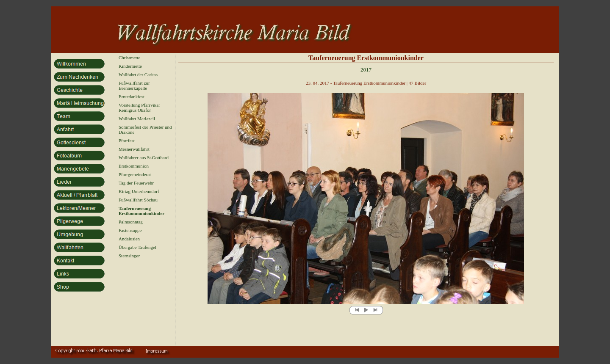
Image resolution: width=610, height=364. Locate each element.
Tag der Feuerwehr (136, 183)
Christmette (129, 58)
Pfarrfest (127, 141)
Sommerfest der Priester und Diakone (145, 130)
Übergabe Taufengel (137, 247)
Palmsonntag (131, 222)
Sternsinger (129, 256)
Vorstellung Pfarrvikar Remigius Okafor (139, 108)
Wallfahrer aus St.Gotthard (144, 157)
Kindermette (130, 66)
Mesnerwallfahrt (134, 149)
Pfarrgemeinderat (135, 174)
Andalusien (129, 239)
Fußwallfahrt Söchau (138, 200)
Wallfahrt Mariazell (137, 119)
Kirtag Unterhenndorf (139, 191)
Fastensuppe (130, 230)
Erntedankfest (132, 97)
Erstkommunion (134, 166)
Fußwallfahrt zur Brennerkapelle (134, 85)
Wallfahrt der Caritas (138, 74)
